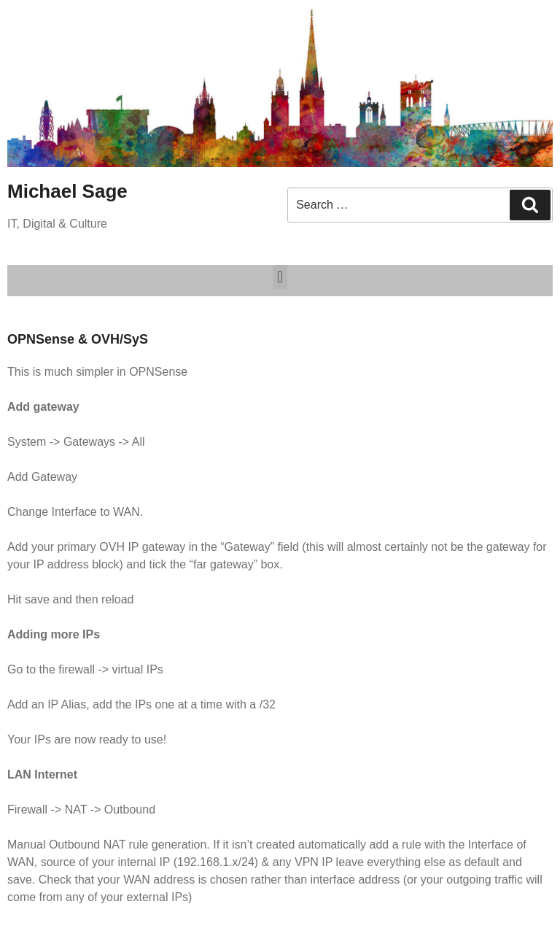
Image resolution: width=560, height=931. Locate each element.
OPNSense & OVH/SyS (78, 339)
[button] (280, 277)
